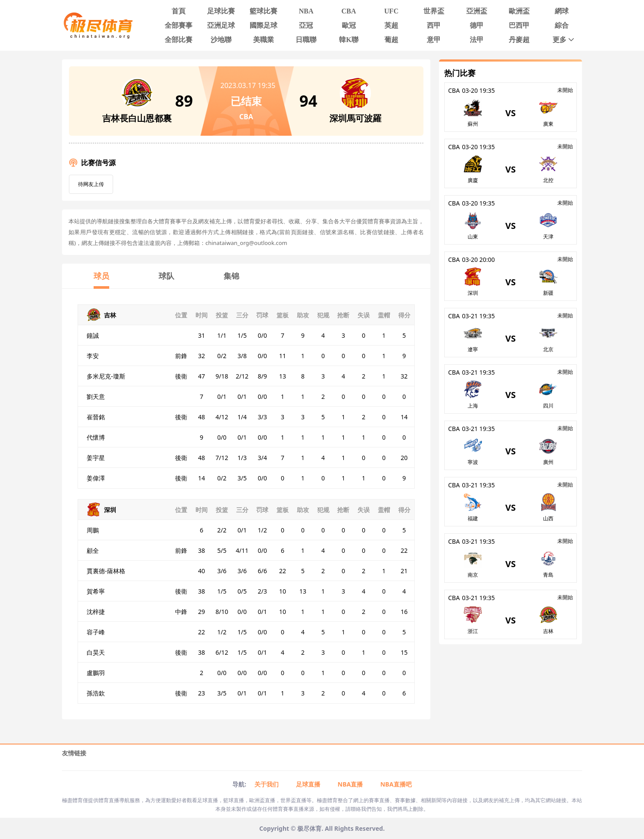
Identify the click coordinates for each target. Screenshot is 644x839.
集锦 (231, 276)
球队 (166, 276)
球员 (101, 276)
